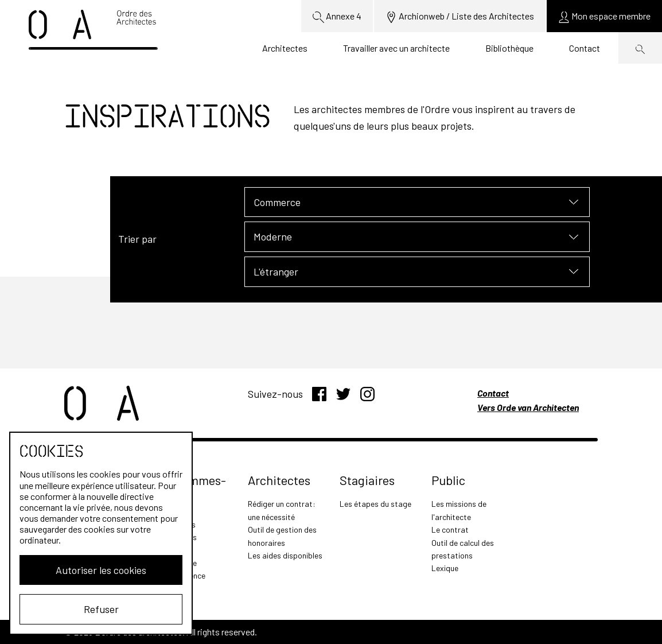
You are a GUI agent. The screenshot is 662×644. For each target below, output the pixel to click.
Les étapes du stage (375, 504)
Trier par (137, 239)
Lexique (445, 568)
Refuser (101, 609)
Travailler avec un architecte (396, 48)
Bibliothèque (509, 48)
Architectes (285, 48)
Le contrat (450, 529)
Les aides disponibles (285, 555)
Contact (585, 48)
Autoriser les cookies (101, 570)
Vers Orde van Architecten (528, 407)
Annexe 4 (337, 17)
